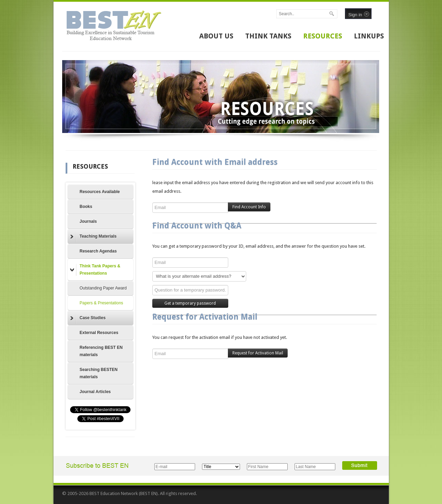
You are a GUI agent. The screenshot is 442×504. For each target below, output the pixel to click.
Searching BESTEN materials (99, 373)
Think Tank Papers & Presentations (95, 270)
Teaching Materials (93, 237)
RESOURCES (323, 36)
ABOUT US (216, 36)
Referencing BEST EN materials (101, 351)
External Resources (99, 333)
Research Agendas (98, 251)
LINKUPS (369, 36)
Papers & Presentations (102, 303)
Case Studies (88, 318)
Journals (88, 221)
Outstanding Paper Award (103, 288)
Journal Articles (95, 392)
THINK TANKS (268, 36)
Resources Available (100, 192)
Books (86, 207)
